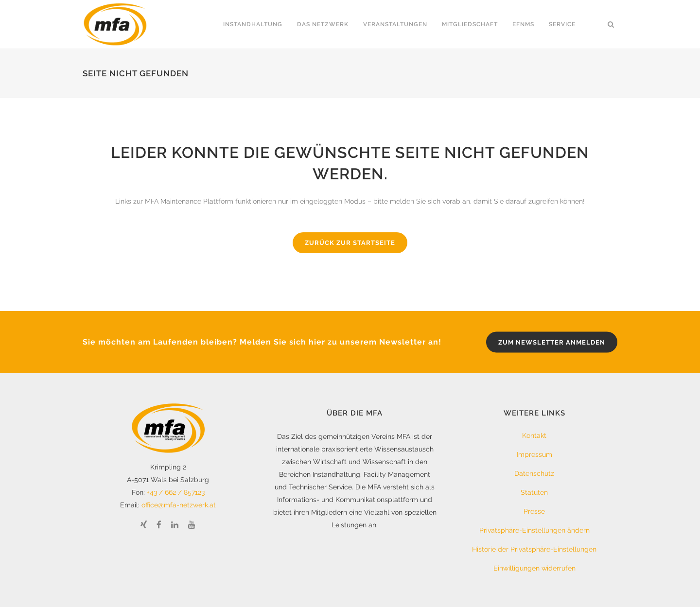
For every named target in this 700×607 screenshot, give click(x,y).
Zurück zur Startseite (350, 243)
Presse (534, 511)
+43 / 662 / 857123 (176, 492)
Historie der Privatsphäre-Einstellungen (534, 549)
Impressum (534, 454)
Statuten (534, 492)
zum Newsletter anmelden (552, 342)
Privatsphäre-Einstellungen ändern (534, 530)
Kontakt (534, 435)
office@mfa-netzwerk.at (179, 505)
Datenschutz (534, 473)
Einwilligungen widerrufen (534, 568)
